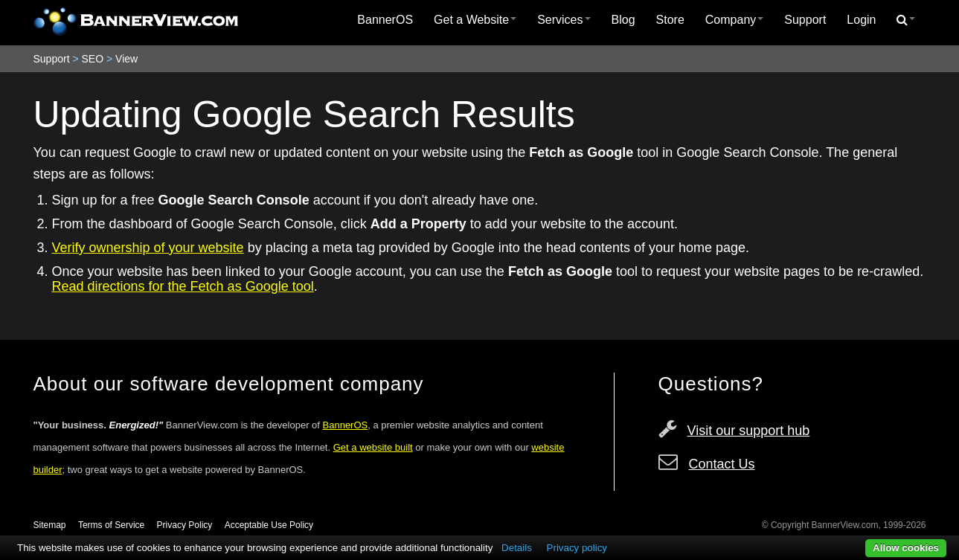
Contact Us (722, 464)
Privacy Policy (185, 525)
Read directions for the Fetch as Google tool (183, 286)
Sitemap (50, 525)
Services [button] (564, 20)
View (126, 59)
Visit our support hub (749, 431)
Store (670, 20)
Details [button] (517, 548)
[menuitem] (385, 20)
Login (861, 20)
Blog (623, 20)
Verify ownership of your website (148, 248)
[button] (906, 20)
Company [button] (734, 20)
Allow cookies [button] (906, 548)
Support (805, 20)
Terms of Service (111, 525)
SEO (93, 59)
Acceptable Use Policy (269, 525)
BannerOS (385, 20)
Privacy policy (577, 548)
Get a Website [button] (475, 20)
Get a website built (373, 447)
